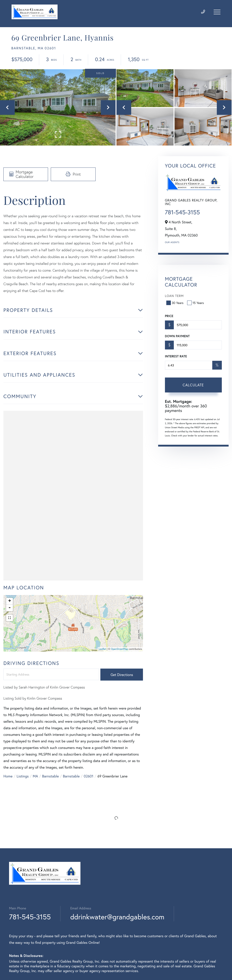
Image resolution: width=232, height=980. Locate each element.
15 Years (196, 303)
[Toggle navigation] (217, 12)
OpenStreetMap (119, 649)
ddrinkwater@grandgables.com (117, 917)
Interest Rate (176, 356)
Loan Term (174, 296)
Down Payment (177, 336)
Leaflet (103, 649)
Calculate (193, 385)
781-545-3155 (182, 212)
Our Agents (172, 242)
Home (8, 776)
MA (35, 776)
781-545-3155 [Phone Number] (30, 917)
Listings (23, 776)
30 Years (175, 303)
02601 (88, 776)
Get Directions (122, 675)
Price (169, 316)
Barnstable (51, 776)
